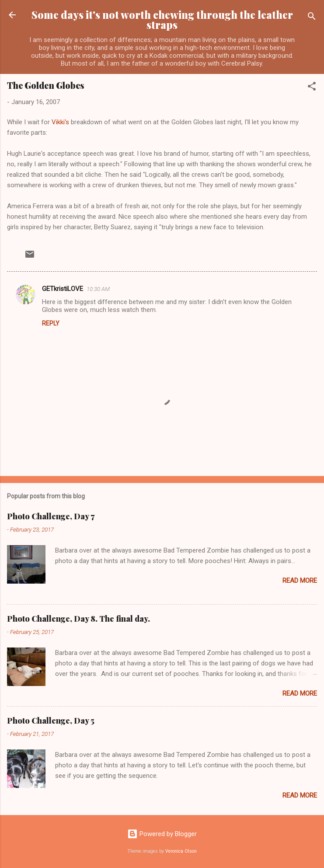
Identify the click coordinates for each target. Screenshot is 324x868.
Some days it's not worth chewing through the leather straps (162, 20)
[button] (312, 88)
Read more (300, 581)
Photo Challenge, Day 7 (51, 516)
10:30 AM (98, 289)
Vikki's (61, 122)
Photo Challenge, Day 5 (51, 721)
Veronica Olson (181, 851)
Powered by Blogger (162, 834)
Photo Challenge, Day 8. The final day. (78, 619)
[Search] (312, 18)
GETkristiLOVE (63, 289)
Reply (51, 323)
